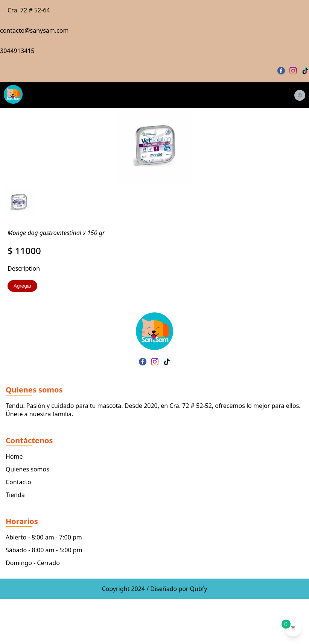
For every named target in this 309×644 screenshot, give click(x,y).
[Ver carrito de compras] (293, 628)
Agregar (22, 286)
